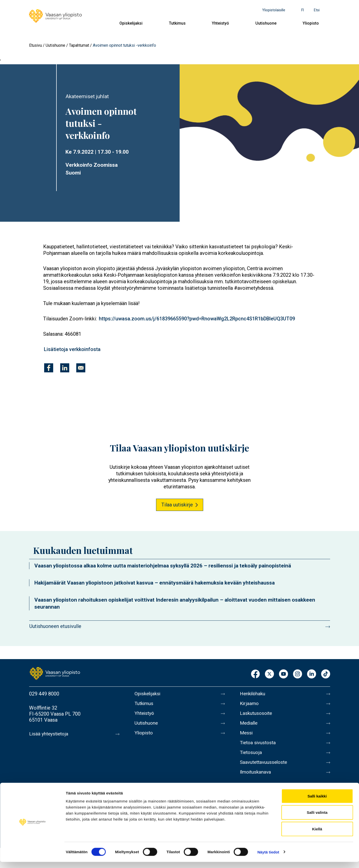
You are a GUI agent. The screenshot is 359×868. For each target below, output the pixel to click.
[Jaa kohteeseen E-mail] (81, 368)
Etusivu (35, 45)
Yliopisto (311, 23)
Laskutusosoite (257, 715)
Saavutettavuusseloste (265, 768)
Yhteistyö (220, 23)
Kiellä (317, 835)
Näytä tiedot (268, 858)
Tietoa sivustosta (259, 746)
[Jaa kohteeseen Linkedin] (65, 368)
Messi (247, 736)
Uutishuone (266, 23)
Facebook (255, 674)
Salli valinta (317, 819)
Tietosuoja (252, 757)
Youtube (283, 674)
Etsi (317, 10)
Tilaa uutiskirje (177, 505)
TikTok (326, 674)
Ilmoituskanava (256, 778)
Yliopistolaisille (274, 10)
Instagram (298, 674)
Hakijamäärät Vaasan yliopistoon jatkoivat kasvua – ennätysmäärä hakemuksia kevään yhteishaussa (155, 583)
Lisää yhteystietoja (50, 734)
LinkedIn (312, 674)
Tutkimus (177, 23)
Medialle (249, 725)
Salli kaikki (317, 802)
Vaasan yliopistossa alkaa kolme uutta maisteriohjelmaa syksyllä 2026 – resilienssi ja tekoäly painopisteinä (163, 566)
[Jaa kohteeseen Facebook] (49, 368)
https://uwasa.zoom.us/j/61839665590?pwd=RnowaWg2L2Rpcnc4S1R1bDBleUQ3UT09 (197, 319)
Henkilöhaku (253, 694)
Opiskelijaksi (131, 23)
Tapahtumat (79, 45)
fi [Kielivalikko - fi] (303, 10)
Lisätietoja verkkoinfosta (72, 349)
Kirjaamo (250, 704)
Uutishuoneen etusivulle (55, 626)
